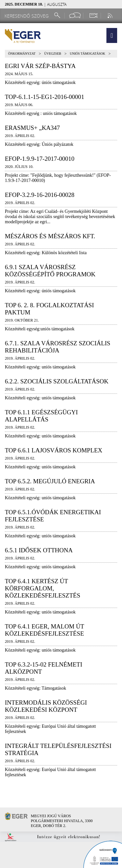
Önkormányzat (22, 54)
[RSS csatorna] (111, 15)
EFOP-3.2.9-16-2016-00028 (40, 195)
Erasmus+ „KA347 (32, 128)
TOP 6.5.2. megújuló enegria (50, 481)
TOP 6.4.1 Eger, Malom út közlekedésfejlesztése (44, 630)
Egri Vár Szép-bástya (40, 66)
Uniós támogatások (87, 54)
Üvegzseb (53, 54)
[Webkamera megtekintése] (93, 15)
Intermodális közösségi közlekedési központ (46, 706)
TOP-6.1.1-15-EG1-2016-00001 (45, 97)
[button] (112, 35)
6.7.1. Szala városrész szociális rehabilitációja (58, 347)
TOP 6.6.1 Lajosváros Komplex (54, 450)
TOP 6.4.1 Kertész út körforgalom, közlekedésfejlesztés (43, 588)
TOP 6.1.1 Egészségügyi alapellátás (41, 416)
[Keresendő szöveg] (28, 16)
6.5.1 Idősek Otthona (39, 550)
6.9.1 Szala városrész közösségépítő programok (50, 271)
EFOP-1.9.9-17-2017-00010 (40, 159)
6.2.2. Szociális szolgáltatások (57, 381)
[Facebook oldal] (75, 15)
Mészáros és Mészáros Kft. (50, 236)
